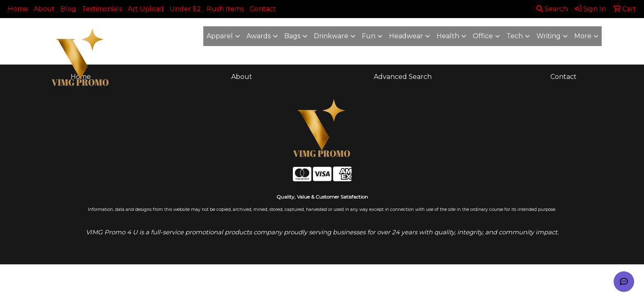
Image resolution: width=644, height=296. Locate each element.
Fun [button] (369, 36)
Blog (68, 9)
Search (552, 9)
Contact (263, 9)
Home (18, 9)
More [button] (583, 36)
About (44, 9)
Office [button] (483, 36)
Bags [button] (292, 36)
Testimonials (102, 9)
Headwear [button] (406, 36)
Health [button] (448, 36)
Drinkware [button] (331, 36)
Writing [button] (549, 36)
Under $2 (185, 9)
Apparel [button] (220, 36)
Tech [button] (515, 36)
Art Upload (146, 9)
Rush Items (225, 9)
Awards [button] (259, 36)
